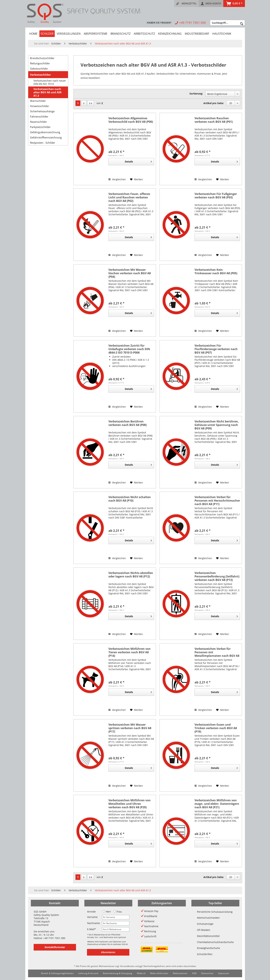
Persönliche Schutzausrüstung (215, 912)
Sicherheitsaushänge (42, 111)
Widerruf (141, 973)
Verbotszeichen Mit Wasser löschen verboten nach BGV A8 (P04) (130, 273)
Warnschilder (38, 101)
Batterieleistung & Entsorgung (117, 973)
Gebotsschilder (39, 69)
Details (138, 161)
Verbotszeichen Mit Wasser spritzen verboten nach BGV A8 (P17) (130, 728)
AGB (194, 973)
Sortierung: (196, 94)
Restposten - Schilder (43, 143)
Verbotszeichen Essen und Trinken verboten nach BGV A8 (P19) (216, 728)
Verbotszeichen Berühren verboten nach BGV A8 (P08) (128, 423)
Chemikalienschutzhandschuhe (215, 942)
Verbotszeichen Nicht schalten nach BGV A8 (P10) (130, 499)
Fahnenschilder (39, 116)
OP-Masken (204, 930)
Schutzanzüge (205, 924)
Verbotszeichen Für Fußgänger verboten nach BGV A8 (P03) (216, 196)
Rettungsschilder (40, 63)
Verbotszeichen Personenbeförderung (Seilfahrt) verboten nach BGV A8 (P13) (217, 576)
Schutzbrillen (205, 954)
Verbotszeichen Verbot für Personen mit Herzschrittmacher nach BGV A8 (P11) (217, 501)
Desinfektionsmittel (208, 936)
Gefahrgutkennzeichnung (45, 132)
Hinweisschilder (39, 106)
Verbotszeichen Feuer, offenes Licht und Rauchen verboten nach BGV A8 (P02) (129, 197)
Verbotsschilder (40, 75)
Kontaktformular (55, 947)
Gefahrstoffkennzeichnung (46, 137)
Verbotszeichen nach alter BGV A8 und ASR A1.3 (47, 92)
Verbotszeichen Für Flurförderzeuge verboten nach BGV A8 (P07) (216, 349)
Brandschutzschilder (42, 58)
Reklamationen (180, 973)
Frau (118, 912)
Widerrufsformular (159, 973)
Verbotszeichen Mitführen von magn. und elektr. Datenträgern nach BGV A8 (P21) (217, 804)
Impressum (224, 973)
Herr (107, 912)
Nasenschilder (38, 122)
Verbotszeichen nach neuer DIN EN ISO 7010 (50, 82)
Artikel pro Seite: (214, 103)
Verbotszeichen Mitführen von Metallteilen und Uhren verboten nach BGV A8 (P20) (130, 804)
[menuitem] (186, 3)
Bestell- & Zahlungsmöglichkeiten (57, 973)
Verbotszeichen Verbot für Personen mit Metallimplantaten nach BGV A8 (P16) (217, 652)
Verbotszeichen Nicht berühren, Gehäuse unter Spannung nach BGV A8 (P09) (217, 425)
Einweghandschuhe (208, 948)
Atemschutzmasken (208, 918)
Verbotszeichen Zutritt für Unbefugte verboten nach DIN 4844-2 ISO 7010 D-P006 (129, 349)
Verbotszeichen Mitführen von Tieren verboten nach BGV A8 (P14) (130, 652)
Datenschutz (207, 973)
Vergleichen (117, 179)
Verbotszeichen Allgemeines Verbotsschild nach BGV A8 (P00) (131, 120)
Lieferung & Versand (88, 973)
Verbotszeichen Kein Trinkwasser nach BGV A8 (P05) (216, 272)
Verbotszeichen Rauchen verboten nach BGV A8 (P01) (214, 120)
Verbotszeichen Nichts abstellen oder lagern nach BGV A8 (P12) (131, 575)
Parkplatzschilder (40, 127)
